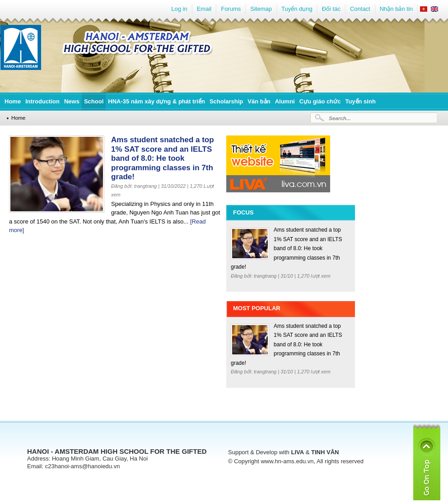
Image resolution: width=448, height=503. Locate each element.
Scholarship (226, 101)
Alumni (285, 101)
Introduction (42, 101)
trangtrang (266, 276)
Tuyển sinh (360, 101)
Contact (360, 9)
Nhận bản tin (396, 9)
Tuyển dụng (297, 9)
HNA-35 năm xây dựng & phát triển (156, 101)
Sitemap (261, 9)
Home (13, 101)
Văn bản (259, 101)
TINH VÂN (325, 452)
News (72, 101)
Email (204, 9)
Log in (179, 9)
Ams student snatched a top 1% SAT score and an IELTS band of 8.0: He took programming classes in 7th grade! (163, 158)
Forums (231, 9)
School (94, 101)
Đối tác (331, 9)
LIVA (297, 452)
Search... (340, 118)
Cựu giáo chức (320, 101)
